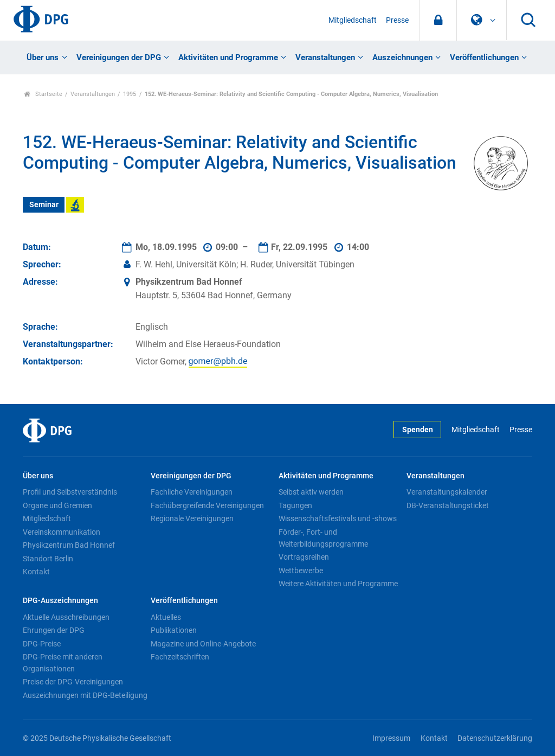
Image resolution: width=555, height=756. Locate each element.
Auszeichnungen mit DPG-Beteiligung (85, 695)
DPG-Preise (42, 644)
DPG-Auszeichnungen (60, 601)
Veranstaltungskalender (447, 492)
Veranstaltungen (325, 57)
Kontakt (36, 572)
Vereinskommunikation (62, 532)
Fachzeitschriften (180, 657)
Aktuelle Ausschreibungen (66, 617)
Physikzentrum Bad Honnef (69, 545)
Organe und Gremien (57, 505)
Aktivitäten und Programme (228, 57)
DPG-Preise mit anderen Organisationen (63, 663)
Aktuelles (166, 617)
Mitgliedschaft (353, 20)
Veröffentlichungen (484, 57)
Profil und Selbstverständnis (70, 492)
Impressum (391, 738)
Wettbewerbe (301, 571)
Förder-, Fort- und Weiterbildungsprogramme (323, 538)
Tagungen (295, 505)
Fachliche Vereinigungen (192, 492)
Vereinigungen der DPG (119, 57)
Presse (397, 20)
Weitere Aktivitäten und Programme (338, 584)
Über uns (43, 57)
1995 (130, 94)
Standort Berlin (48, 559)
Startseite (43, 94)
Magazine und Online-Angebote (203, 644)
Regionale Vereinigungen (192, 518)
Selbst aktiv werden (311, 492)
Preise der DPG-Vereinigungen (73, 682)
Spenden (418, 430)
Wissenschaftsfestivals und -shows (338, 518)
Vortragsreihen (304, 557)
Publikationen (174, 630)
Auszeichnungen (402, 57)
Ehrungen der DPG (54, 630)
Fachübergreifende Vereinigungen (207, 505)
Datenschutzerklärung (495, 738)
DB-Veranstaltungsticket (448, 505)
